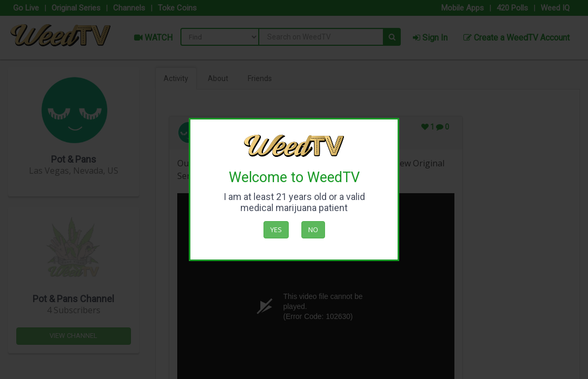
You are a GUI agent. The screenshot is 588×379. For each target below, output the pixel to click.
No (313, 230)
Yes (276, 230)
